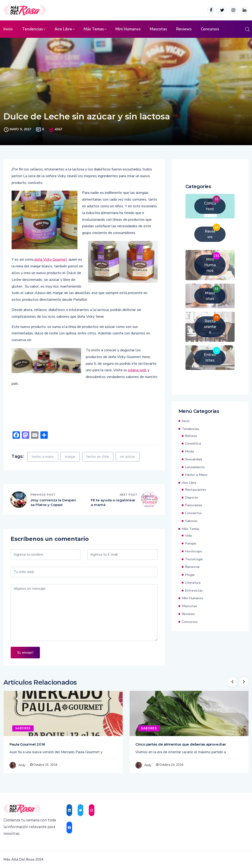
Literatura (193, 583)
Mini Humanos (128, 29)
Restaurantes (196, 490)
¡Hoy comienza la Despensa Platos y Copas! (53, 502)
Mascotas (158, 29)
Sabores (191, 521)
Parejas (191, 543)
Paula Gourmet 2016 (27, 744)
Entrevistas (194, 590)
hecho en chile (98, 457)
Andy (22, 765)
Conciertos (193, 513)
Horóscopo (194, 551)
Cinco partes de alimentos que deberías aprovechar (181, 744)
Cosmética (193, 443)
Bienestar (192, 567)
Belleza (191, 436)
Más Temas (94, 29)
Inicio (8, 29)
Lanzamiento (195, 467)
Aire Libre (63, 29)
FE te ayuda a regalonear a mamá (113, 502)
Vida (188, 535)
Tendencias (32, 29)
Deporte (191, 497)
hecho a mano (43, 457)
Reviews (184, 29)
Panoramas (194, 505)
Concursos (210, 29)
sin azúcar (128, 457)
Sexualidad (193, 459)
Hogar (190, 575)
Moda (189, 451)
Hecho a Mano (196, 475)
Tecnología (194, 559)
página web (137, 370)
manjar (70, 457)
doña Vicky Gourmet (51, 259)
